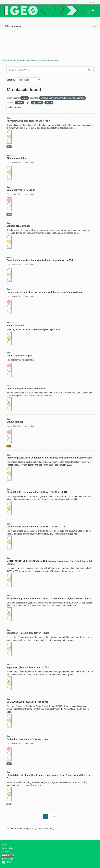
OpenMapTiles (32, 60)
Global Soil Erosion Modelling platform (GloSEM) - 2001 (37, 527)
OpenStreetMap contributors (49, 60)
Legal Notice (8, 848)
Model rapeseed (15, 325)
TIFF (9, 147)
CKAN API (7, 852)
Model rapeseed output (19, 356)
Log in (91, 2)
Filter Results (15, 107)
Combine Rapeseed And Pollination (26, 389)
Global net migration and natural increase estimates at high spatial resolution (49, 598)
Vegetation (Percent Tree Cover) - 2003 (28, 667)
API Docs (50, 829)
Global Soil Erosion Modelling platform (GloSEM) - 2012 (37, 492)
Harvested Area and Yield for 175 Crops (28, 121)
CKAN (7, 862)
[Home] (3, 19)
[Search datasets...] (46, 70)
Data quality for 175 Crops (21, 190)
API (41, 829)
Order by (11, 80)
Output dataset (15, 422)
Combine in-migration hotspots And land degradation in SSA (40, 260)
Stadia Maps (7, 60)
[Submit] (90, 70)
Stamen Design (19, 60)
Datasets (14, 19)
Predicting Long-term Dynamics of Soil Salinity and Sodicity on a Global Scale (49, 458)
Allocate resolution (17, 158)
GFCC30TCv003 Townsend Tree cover (27, 702)
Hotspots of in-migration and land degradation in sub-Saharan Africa (44, 292)
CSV (9, 446)
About (5, 844)
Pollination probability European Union (28, 739)
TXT (9, 804)
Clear (96, 26)
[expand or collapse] (93, 10)
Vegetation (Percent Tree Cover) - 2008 (28, 633)
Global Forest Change (18, 226)
